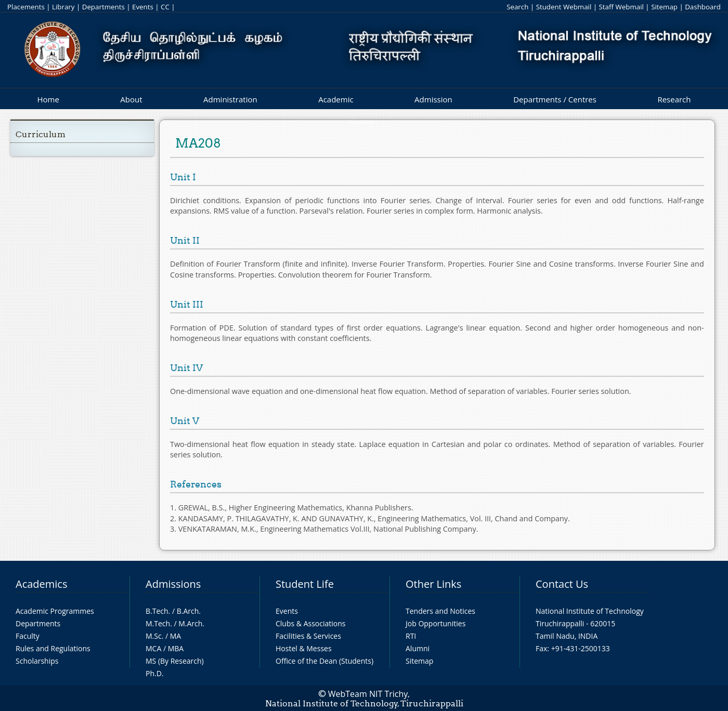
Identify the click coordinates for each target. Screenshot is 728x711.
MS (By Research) (175, 661)
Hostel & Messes (304, 648)
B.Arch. (189, 611)
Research (674, 99)
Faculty (28, 636)
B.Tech (157, 611)
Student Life (305, 584)
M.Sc (154, 636)
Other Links (433, 584)
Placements (26, 7)
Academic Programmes (55, 611)
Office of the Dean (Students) (324, 661)
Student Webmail (564, 7)
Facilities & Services (308, 636)
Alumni (418, 648)
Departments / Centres (555, 99)
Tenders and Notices (440, 611)
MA (175, 636)
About (131, 99)
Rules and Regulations (53, 648)
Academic (336, 99)
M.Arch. (191, 623)
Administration (230, 99)
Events (143, 7)
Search (517, 7)
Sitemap (664, 7)
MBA (176, 648)
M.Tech (158, 623)
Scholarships (37, 661)
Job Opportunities (435, 623)
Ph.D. (155, 673)
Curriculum (41, 134)
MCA (153, 648)
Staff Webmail (621, 7)
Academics (41, 584)
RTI (411, 636)
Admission (433, 99)
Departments (103, 7)
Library (63, 7)
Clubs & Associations (311, 623)
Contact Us (562, 584)
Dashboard (703, 7)
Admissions (173, 584)
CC (165, 7)
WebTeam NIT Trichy (368, 694)
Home (48, 99)
